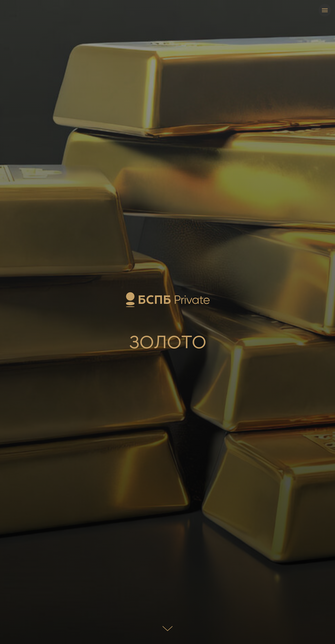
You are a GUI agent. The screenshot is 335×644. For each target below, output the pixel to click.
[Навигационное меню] (325, 10)
